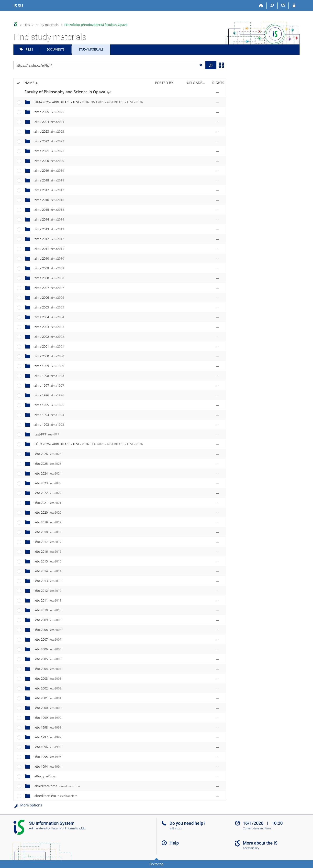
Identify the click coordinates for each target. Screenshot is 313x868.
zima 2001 (49, 346)
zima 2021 (49, 151)
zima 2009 (49, 268)
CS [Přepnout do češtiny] (283, 5)
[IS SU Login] (294, 6)
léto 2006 (48, 649)
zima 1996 (49, 395)
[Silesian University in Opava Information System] (18, 6)
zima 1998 (49, 376)
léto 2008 (48, 630)
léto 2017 (48, 542)
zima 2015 (49, 210)
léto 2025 (48, 464)
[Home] (261, 6)
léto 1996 (48, 747)
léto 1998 (48, 727)
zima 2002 (49, 337)
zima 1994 (49, 415)
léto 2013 (48, 581)
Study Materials (91, 50)
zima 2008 (49, 278)
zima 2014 (49, 219)
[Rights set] (217, 92)
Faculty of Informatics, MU (68, 828)
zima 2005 (49, 307)
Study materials (47, 25)
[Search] (272, 6)
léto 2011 (48, 600)
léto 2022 (48, 493)
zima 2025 (49, 112)
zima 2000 (49, 356)
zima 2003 (49, 327)
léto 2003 (48, 678)
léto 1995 (48, 757)
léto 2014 (48, 571)
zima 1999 (49, 366)
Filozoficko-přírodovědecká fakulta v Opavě (96, 25)
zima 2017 (49, 190)
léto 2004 (48, 669)
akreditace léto (56, 796)
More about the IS (260, 843)
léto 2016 (48, 551)
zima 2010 (49, 258)
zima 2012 (49, 239)
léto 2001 (48, 698)
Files (27, 25)
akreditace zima (57, 786)
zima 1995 (49, 405)
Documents (56, 50)
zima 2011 (49, 249)
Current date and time (257, 828)
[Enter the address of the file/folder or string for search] (109, 65)
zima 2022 (49, 141)
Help (174, 843)
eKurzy (45, 776)
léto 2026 (48, 454)
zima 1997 (49, 385)
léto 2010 (48, 610)
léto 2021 (48, 503)
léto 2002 (48, 688)
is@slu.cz (176, 828)
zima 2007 (49, 288)
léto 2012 (48, 591)
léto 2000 (48, 708)
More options (28, 805)
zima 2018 (49, 180)
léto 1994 (48, 766)
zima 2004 (49, 317)
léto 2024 (48, 473)
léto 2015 (48, 561)
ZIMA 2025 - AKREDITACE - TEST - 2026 (89, 102)
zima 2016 (49, 200)
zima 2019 (49, 170)
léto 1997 (48, 737)
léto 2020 (48, 512)
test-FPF (47, 434)
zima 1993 (49, 424)
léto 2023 (48, 483)
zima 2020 (49, 161)
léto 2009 (48, 620)
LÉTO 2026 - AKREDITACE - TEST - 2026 (89, 444)
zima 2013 (49, 229)
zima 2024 (49, 122)
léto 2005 (48, 659)
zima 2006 (49, 297)
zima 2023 (49, 131)
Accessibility (251, 848)
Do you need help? (187, 823)
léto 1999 (48, 718)
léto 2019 (48, 522)
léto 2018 (48, 532)
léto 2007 (48, 639)
